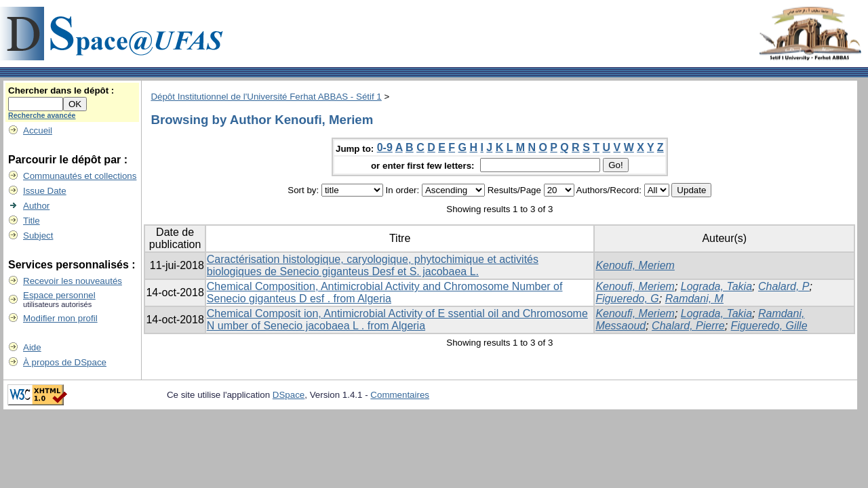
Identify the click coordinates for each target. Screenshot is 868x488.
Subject (38, 236)
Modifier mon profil (60, 318)
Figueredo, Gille (769, 326)
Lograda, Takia (716, 286)
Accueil (38, 130)
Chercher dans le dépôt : (61, 90)
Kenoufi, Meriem (635, 265)
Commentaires (400, 395)
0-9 (385, 147)
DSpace (289, 395)
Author (36, 206)
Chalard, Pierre (688, 326)
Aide (32, 347)
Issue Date (45, 191)
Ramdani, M (694, 299)
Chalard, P (784, 286)
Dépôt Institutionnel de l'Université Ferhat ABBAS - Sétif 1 (266, 97)
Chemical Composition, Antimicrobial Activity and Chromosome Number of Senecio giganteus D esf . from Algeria (385, 292)
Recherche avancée (42, 115)
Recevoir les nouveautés (73, 281)
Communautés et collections (80, 176)
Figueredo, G (627, 299)
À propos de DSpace (65, 362)
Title (32, 221)
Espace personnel (59, 295)
